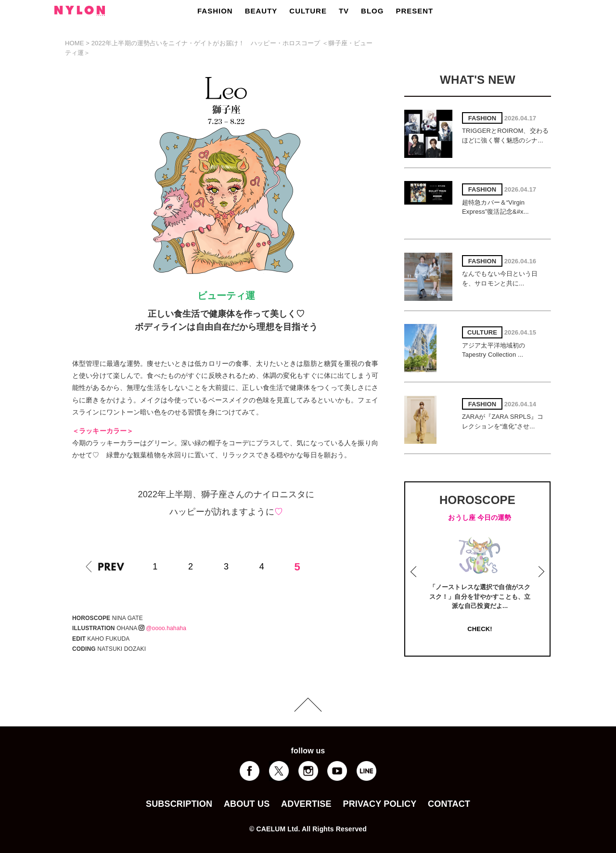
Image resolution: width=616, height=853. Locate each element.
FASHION (215, 11)
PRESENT (414, 11)
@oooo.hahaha (162, 628)
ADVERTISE (306, 804)
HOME (75, 43)
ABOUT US (247, 804)
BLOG (372, 11)
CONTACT (449, 804)
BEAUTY (261, 11)
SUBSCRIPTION (179, 804)
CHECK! (480, 629)
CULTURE (308, 11)
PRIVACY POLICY (379, 804)
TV (344, 11)
